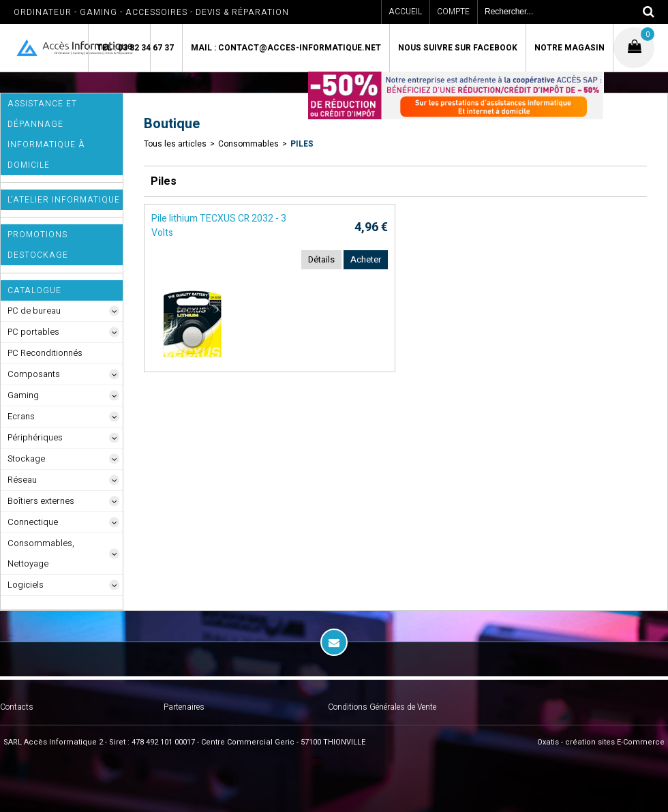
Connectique (33, 522)
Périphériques (35, 437)
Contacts (17, 707)
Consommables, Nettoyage (41, 553)
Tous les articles (175, 144)
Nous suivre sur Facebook (458, 48)
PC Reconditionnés (45, 353)
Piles (302, 144)
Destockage (38, 255)
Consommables (248, 144)
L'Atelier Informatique (64, 200)
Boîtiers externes (41, 501)
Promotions (37, 235)
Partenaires (184, 707)
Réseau (22, 480)
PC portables (33, 332)
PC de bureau (34, 311)
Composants (34, 374)
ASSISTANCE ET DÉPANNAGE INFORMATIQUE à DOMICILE (46, 134)
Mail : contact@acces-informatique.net (286, 48)
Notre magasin (570, 48)
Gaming (23, 395)
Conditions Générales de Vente (382, 707)
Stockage (26, 458)
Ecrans (21, 416)
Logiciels (26, 585)
